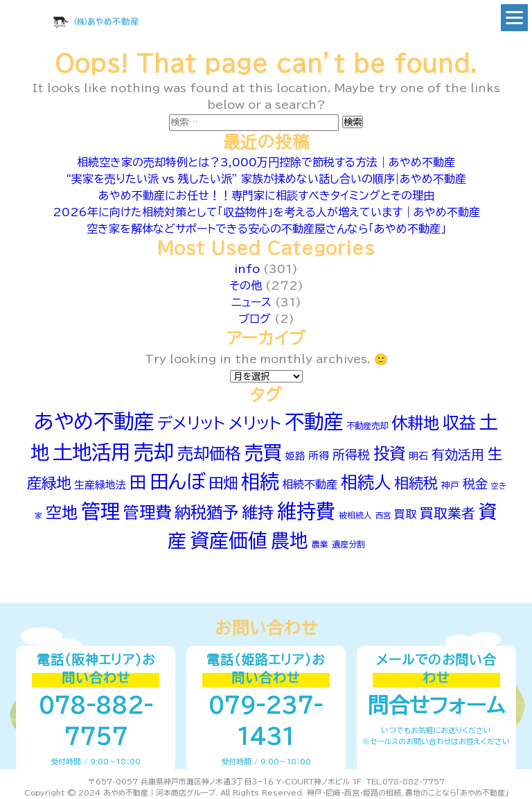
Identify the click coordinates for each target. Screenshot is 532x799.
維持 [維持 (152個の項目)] (258, 512)
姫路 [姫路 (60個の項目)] (295, 456)
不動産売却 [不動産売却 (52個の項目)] (367, 425)
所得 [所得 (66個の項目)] (319, 456)
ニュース (251, 302)
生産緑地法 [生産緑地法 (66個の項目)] (100, 485)
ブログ (255, 319)
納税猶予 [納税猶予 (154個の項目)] (206, 512)
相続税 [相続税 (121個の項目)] (416, 483)
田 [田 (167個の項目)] (138, 482)
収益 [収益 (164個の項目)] (459, 423)
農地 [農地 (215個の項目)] (290, 541)
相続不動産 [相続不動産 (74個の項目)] (310, 484)
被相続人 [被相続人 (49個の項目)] (355, 515)
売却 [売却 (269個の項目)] (154, 452)
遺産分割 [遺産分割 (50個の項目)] (348, 544)
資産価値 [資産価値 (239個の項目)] (229, 540)
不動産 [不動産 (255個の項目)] (314, 421)
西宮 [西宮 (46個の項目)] (383, 515)
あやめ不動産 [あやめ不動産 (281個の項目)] (94, 421)
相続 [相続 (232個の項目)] (260, 481)
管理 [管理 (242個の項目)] (100, 511)
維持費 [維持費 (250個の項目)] (306, 511)
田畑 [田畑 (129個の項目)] (223, 483)
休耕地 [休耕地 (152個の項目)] (415, 423)
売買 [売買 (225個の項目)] (263, 452)
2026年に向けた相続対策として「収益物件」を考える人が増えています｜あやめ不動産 (266, 212)
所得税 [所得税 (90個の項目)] (351, 455)
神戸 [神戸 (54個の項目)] (450, 485)
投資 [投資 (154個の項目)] (389, 454)
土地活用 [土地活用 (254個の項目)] (91, 452)
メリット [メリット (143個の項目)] (255, 423)
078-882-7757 (96, 721)
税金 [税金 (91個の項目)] (475, 484)
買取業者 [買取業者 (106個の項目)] (447, 513)
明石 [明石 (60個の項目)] (418, 456)
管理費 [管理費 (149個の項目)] (147, 512)
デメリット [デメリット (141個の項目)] (191, 423)
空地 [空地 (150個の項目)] (62, 512)
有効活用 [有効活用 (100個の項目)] (458, 454)
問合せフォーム (436, 705)
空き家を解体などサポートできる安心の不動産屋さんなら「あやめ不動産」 (266, 229)
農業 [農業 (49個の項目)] (320, 544)
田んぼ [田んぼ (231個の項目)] (177, 481)
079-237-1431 (266, 721)
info (247, 269)
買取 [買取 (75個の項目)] (405, 514)
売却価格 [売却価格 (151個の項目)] (209, 454)
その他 (246, 286)
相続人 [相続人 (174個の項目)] (366, 482)
